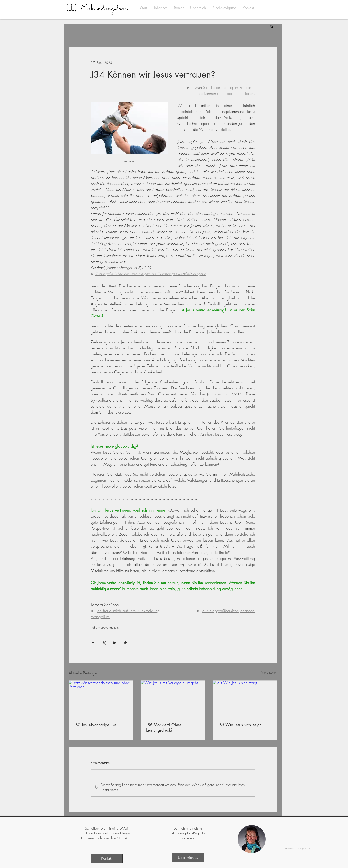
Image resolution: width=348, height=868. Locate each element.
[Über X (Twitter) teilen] (104, 642)
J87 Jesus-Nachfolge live (95, 725)
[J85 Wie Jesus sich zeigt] (245, 699)
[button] (272, 26)
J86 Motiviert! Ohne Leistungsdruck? (164, 727)
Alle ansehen (269, 672)
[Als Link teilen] (126, 642)
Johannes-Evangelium (105, 627)
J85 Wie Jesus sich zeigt (239, 725)
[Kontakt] (107, 858)
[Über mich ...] (188, 858)
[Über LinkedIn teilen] (115, 642)
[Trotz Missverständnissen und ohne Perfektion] (101, 699)
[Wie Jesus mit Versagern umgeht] (173, 699)
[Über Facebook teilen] (93, 642)
